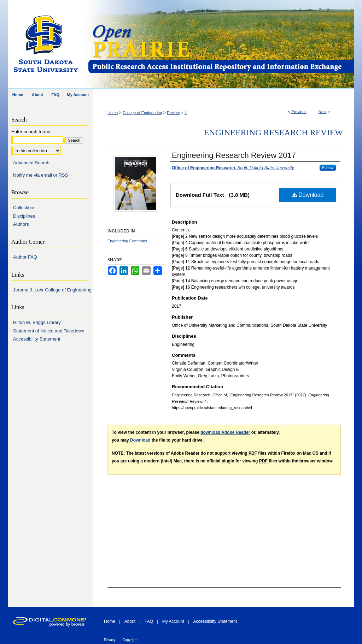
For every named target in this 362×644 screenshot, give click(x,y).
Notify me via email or (40, 175)
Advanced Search (31, 163)
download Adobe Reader (225, 432)
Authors (21, 224)
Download (308, 195)
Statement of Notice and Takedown (49, 331)
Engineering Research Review (273, 132)
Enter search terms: (31, 132)
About (130, 621)
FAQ (149, 621)
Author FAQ (25, 257)
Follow (328, 167)
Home (113, 113)
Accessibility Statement (37, 339)
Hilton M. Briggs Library (37, 322)
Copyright (130, 640)
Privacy (110, 640)
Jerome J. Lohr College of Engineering (52, 290)
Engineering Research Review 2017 (234, 155)
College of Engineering (142, 113)
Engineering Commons (127, 241)
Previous (299, 112)
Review (173, 113)
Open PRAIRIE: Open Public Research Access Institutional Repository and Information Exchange (221, 45)
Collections (24, 208)
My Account (173, 621)
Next (323, 112)
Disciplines (24, 216)
